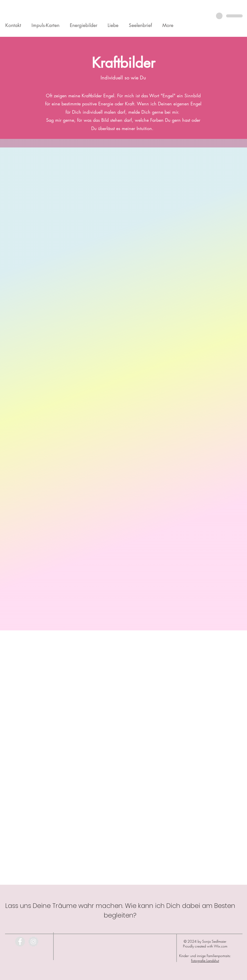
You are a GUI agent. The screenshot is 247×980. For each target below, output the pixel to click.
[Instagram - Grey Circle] (33, 942)
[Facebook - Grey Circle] (20, 942)
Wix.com (221, 946)
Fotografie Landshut (205, 960)
